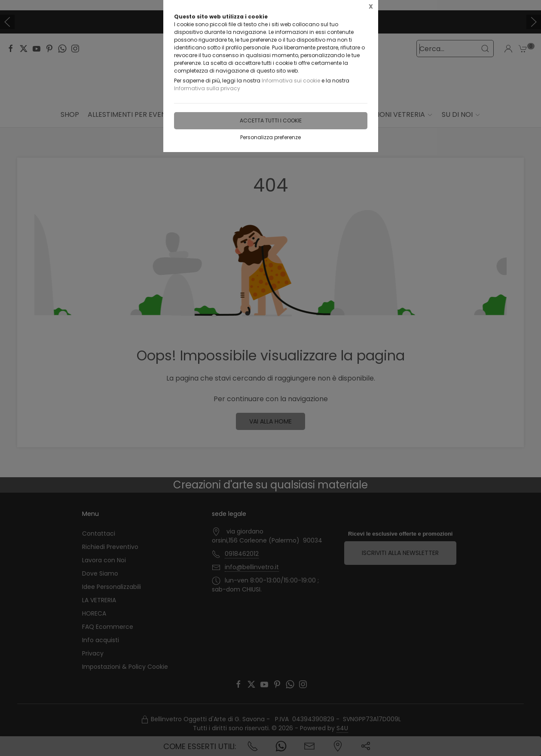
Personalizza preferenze (270, 137)
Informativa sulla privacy (207, 88)
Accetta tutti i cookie (271, 120)
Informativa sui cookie (291, 81)
